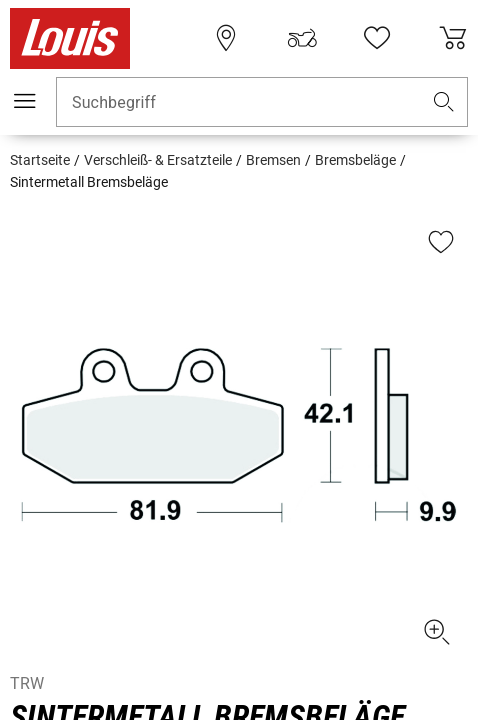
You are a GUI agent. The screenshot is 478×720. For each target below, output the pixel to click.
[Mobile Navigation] (25, 101)
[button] (444, 102)
